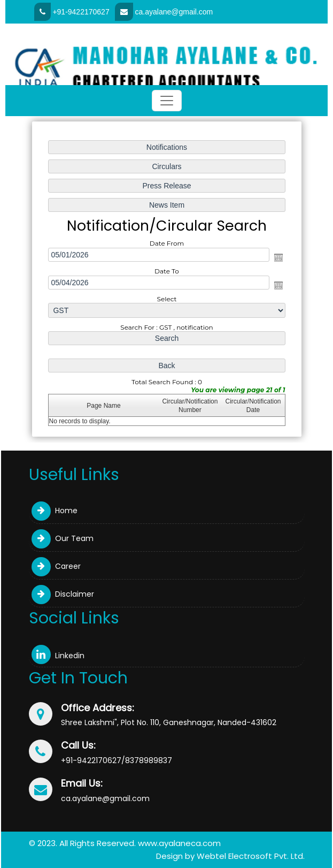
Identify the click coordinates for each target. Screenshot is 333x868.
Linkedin (58, 656)
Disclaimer (63, 594)
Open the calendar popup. (278, 257)
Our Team (63, 538)
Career (56, 566)
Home (55, 511)
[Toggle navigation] (167, 101)
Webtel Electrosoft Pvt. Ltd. (251, 856)
